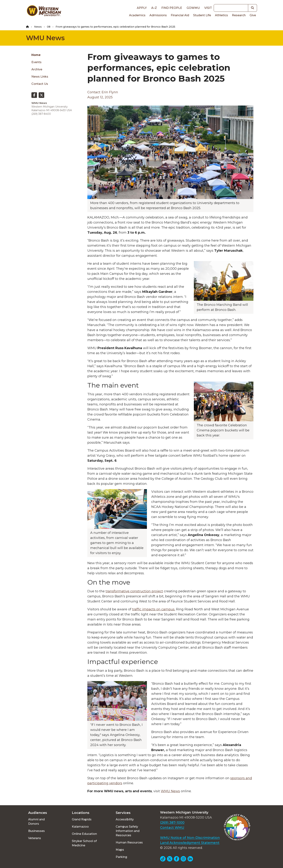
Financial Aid (180, 15)
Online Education (84, 834)
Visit (208, 8)
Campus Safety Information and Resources (128, 831)
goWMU (193, 8)
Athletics (221, 15)
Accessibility (125, 819)
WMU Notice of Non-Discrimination (190, 838)
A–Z (154, 8)
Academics (137, 15)
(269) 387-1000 (172, 823)
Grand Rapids (82, 819)
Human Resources (129, 842)
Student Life (202, 15)
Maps (120, 850)
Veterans (35, 838)
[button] (253, 8)
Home (36, 55)
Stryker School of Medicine (84, 843)
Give (253, 15)
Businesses (36, 831)
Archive (37, 69)
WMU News (45, 38)
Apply (142, 8)
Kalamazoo (80, 827)
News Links (40, 77)
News (38, 27)
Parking (121, 857)
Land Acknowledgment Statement (190, 843)
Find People (172, 8)
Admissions (158, 15)
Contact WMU (172, 828)
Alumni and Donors (36, 822)
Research (239, 15)
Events (36, 62)
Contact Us (40, 84)
